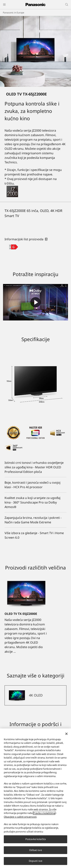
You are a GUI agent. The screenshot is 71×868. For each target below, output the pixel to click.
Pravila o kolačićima (44, 813)
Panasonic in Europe (14, 13)
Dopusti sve (35, 861)
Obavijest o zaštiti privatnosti (20, 817)
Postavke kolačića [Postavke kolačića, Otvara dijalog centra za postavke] (35, 839)
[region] (35, 798)
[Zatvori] (66, 734)
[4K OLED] (35, 695)
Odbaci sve (35, 850)
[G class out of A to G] (14, 247)
